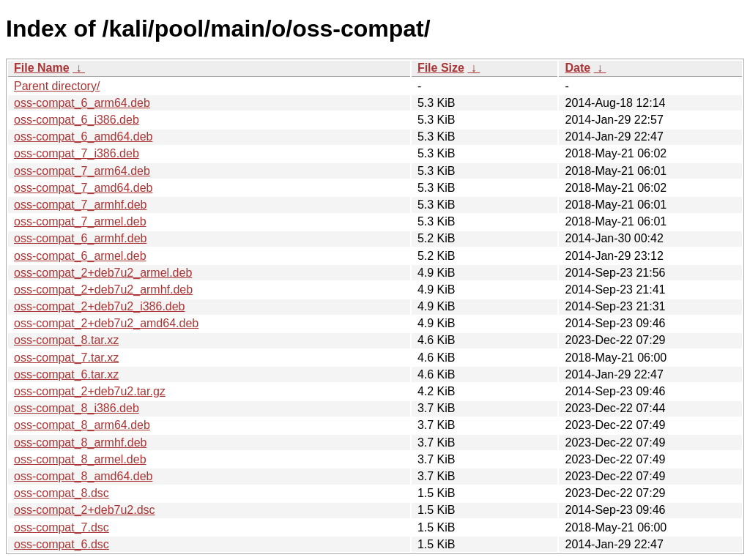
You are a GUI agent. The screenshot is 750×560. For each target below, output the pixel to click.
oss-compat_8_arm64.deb (82, 425)
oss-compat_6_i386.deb (77, 120)
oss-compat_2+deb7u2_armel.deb (103, 273)
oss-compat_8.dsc (62, 493)
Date (578, 68)
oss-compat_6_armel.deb (80, 256)
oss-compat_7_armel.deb (80, 221)
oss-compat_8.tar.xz (66, 340)
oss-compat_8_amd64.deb (83, 476)
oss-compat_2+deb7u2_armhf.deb (103, 290)
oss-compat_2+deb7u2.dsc (85, 510)
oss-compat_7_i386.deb (77, 153)
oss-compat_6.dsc (62, 544)
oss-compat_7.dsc (62, 527)
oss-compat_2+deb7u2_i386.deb (100, 306)
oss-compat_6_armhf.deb (80, 238)
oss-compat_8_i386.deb (77, 408)
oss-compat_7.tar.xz (66, 358)
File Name (42, 68)
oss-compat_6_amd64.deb (83, 137)
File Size (441, 68)
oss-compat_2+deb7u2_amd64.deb (106, 323)
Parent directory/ (57, 86)
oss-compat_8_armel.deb (80, 459)
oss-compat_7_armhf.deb (80, 205)
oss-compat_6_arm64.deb (82, 103)
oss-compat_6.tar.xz (66, 374)
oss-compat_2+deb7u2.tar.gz (90, 391)
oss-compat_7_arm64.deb (82, 171)
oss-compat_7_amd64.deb (83, 188)
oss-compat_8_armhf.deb (80, 443)
